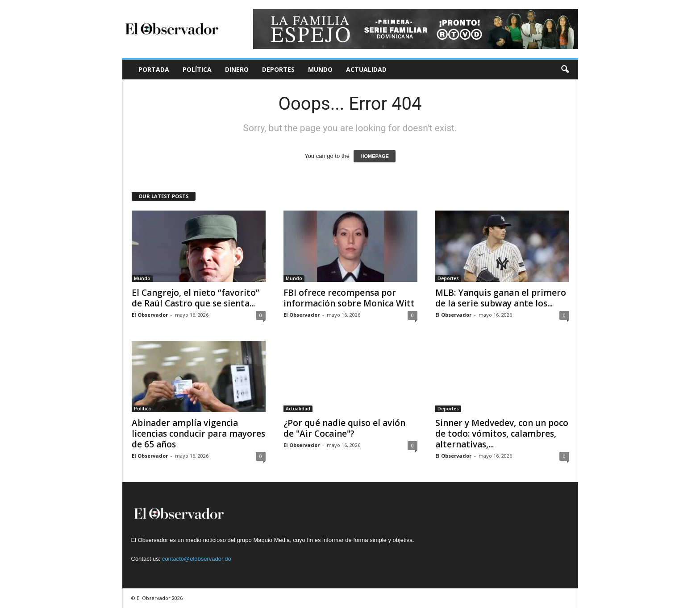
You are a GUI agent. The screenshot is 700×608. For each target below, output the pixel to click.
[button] (565, 70)
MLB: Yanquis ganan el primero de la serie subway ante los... (501, 298)
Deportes (278, 69)
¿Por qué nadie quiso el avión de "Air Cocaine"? (344, 428)
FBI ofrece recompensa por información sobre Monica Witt (349, 298)
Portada (154, 69)
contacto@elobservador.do (197, 559)
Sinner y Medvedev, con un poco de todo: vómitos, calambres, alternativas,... (502, 434)
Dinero (237, 69)
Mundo (320, 69)
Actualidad (366, 69)
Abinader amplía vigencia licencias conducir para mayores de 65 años (198, 434)
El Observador (150, 315)
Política (197, 69)
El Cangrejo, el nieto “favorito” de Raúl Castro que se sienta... (196, 298)
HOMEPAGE (374, 156)
